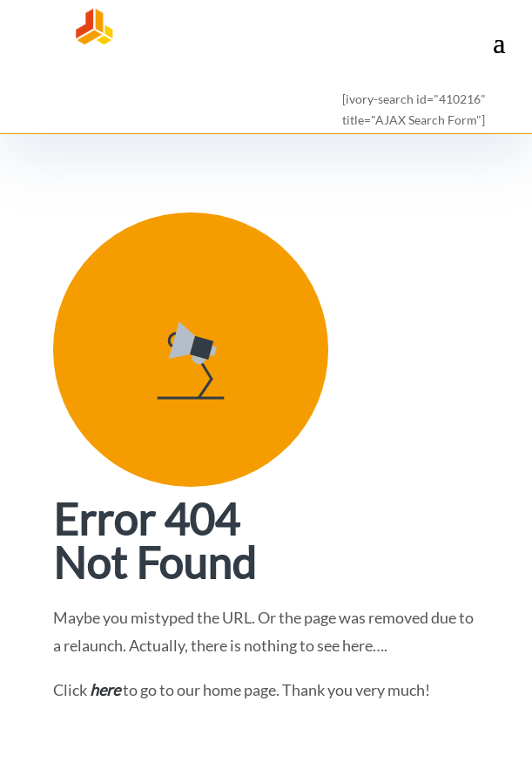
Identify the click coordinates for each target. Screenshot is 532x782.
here (105, 690)
